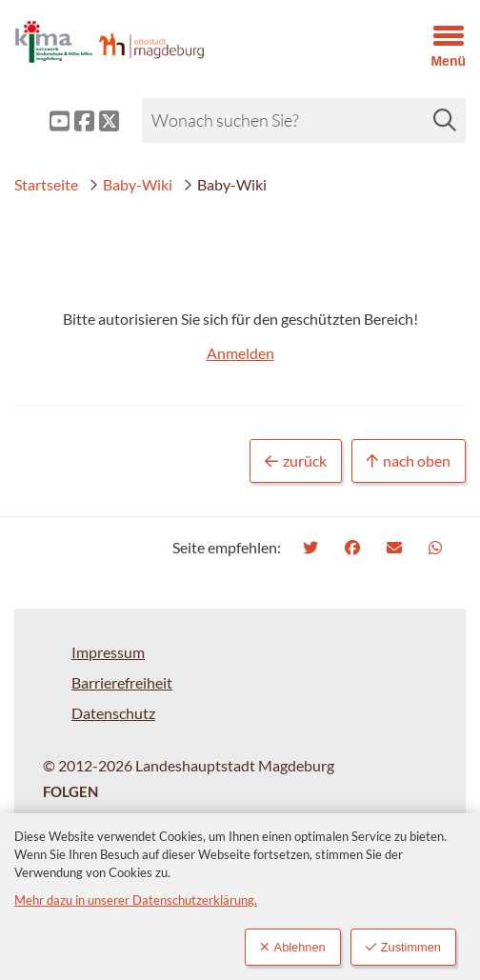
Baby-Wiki (130, 184)
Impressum (108, 652)
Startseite (46, 184)
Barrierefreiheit (122, 682)
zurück (296, 461)
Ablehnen (293, 947)
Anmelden (240, 353)
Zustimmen (403, 947)
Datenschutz (113, 713)
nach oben (409, 461)
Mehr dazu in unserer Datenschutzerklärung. (136, 900)
